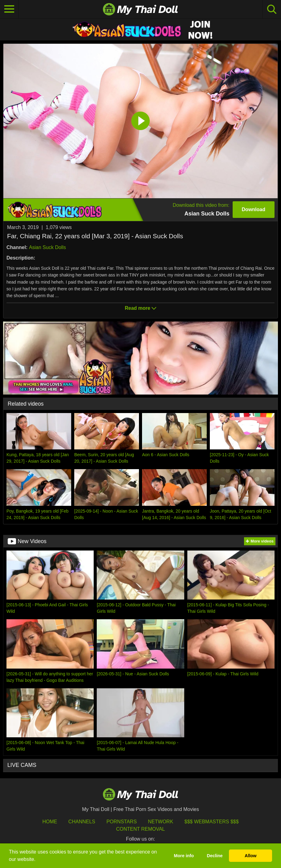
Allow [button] (250, 856)
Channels (82, 822)
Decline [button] (215, 856)
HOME (50, 822)
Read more (140, 308)
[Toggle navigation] (9, 9)
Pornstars (121, 822)
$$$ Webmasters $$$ (212, 822)
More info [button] (184, 856)
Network (161, 822)
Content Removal (141, 829)
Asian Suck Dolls (47, 247)
